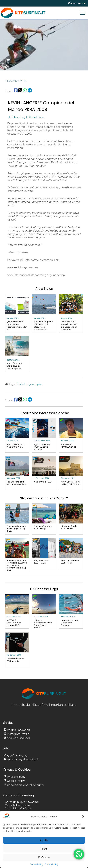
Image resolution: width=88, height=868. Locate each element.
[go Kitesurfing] (17, 313)
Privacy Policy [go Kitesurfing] (16, 777)
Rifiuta (44, 849)
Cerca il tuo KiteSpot (18, 808)
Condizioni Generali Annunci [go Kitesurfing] (25, 785)
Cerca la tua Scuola (17, 805)
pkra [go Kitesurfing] (40, 384)
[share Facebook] (16, 91)
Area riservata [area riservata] (77, 3)
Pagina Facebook (18, 730)
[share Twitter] (20, 91)
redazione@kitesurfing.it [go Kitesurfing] (22, 759)
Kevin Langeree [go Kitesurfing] (27, 384)
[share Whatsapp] (25, 91)
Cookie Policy (36, 864)
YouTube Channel (18, 738)
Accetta (44, 840)
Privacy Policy (51, 864)
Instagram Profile (18, 734)
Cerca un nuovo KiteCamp (22, 802)
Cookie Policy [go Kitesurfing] (16, 781)
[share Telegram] (30, 91)
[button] (83, 816)
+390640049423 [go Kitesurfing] (17, 755)
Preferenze (44, 857)
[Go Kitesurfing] (44, 13)
